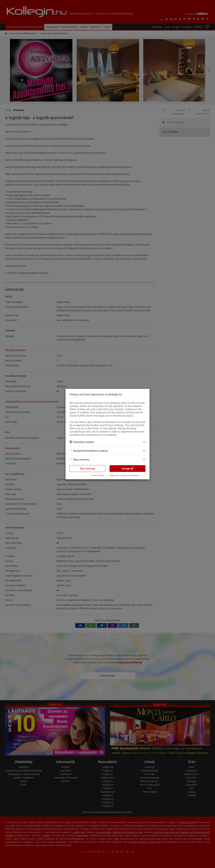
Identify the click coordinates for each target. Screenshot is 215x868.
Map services (79, 460)
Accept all (128, 469)
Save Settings (88, 469)
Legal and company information (124, 475)
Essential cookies (82, 442)
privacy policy (125, 416)
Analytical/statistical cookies (89, 451)
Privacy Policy (98, 475)
